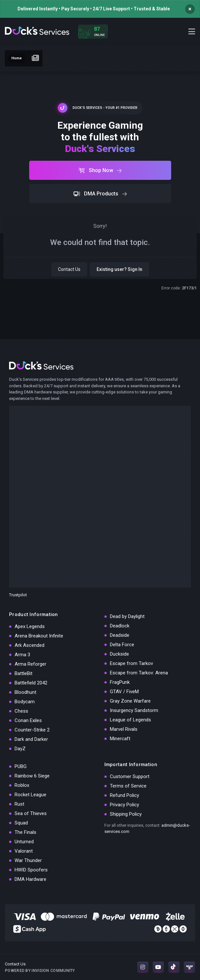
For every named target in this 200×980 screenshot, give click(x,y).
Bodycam (25, 702)
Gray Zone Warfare (130, 701)
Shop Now (100, 170)
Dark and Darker (31, 739)
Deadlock (120, 626)
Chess (21, 711)
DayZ (20, 749)
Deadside (120, 635)
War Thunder (28, 860)
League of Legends (130, 720)
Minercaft (120, 739)
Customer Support (130, 776)
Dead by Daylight (127, 616)
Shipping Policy (126, 814)
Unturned (24, 842)
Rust (19, 804)
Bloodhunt (25, 692)
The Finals (25, 832)
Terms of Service (128, 786)
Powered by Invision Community (40, 971)
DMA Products (100, 194)
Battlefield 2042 (31, 683)
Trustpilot (18, 595)
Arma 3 (22, 655)
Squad (21, 823)
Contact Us (69, 269)
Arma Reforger (30, 664)
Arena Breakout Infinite (39, 636)
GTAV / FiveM (124, 692)
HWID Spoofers (31, 870)
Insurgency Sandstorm (134, 710)
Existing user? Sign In (119, 269)
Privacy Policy (124, 805)
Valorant (24, 851)
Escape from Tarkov (131, 663)
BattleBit (24, 673)
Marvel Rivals (124, 729)
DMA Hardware (30, 879)
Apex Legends (30, 626)
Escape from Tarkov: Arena (139, 673)
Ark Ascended (29, 645)
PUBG (21, 766)
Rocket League (30, 795)
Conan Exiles (28, 720)
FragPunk (120, 682)
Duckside (119, 654)
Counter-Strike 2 (32, 730)
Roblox (22, 785)
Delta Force (122, 645)
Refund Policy (124, 795)
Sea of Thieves (31, 813)
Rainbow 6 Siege (32, 776)
